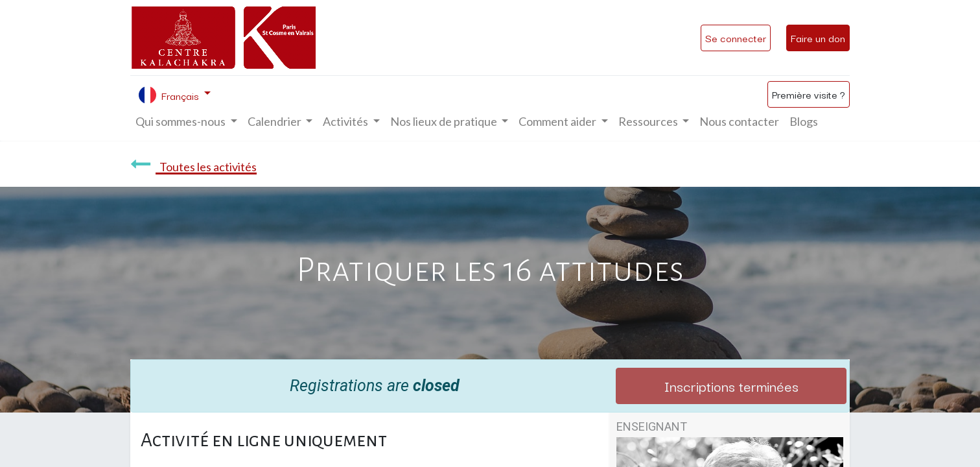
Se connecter (736, 38)
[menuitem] (739, 122)
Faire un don (818, 38)
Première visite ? (809, 94)
